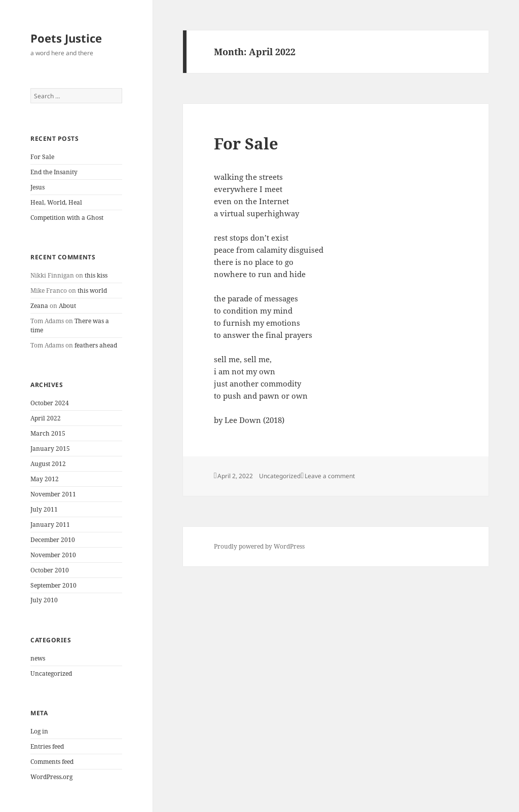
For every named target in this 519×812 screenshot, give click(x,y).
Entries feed (47, 746)
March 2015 (48, 433)
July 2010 (44, 600)
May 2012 (45, 479)
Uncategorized (51, 673)
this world (92, 291)
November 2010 (53, 555)
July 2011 (44, 509)
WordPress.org (51, 777)
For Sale (42, 157)
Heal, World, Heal (56, 202)
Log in (39, 731)
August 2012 (48, 464)
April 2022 (46, 418)
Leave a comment (330, 476)
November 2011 (53, 494)
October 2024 (50, 403)
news (38, 658)
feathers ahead (96, 345)
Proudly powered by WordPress (259, 546)
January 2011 (50, 525)
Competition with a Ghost (67, 218)
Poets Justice (66, 38)
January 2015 (50, 449)
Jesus (38, 187)
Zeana (39, 306)
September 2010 (53, 585)
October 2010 (50, 570)
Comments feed (52, 762)
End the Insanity (54, 172)
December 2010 (53, 540)
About (67, 306)
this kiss (96, 275)
